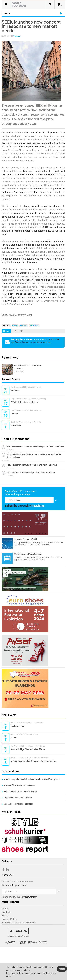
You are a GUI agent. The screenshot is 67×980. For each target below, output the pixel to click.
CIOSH (14, 738)
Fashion (24, 326)
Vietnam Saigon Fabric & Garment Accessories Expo (34, 761)
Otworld (14, 414)
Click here (18, 557)
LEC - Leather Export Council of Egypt (21, 792)
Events (15, 326)
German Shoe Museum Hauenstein (20, 785)
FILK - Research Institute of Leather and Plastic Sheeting (32, 465)
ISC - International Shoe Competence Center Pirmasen (31, 472)
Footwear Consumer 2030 (25, 539)
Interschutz (16, 425)
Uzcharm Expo (17, 726)
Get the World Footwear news (17, 882)
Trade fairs (34, 326)
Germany (17, 36)
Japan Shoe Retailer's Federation (19, 804)
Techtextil (15, 390)
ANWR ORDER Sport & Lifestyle (24, 402)
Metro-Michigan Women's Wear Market (28, 749)
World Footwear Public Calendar (28, 554)
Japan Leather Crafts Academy (18, 798)
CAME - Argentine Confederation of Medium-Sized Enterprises (32, 779)
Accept (62, 969)
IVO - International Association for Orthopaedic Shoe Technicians (35, 447)
